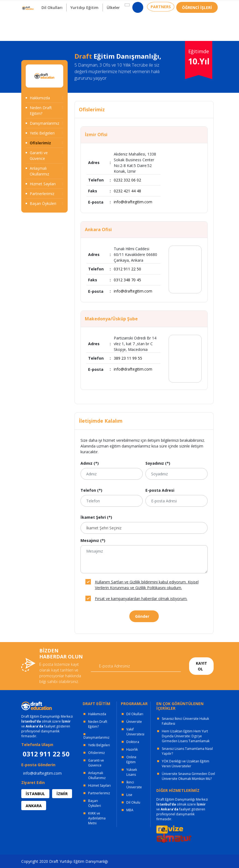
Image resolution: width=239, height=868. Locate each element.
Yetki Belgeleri (42, 133)
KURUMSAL (99, 6)
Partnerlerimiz (42, 194)
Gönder (142, 616)
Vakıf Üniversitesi (135, 732)
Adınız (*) (90, 463)
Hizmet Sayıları (43, 184)
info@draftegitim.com (133, 202)
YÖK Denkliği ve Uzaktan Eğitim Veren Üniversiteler (186, 764)
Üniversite (134, 722)
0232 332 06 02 (127, 180)
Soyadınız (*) (158, 463)
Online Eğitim (131, 760)
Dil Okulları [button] (45, 25)
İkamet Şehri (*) (96, 517)
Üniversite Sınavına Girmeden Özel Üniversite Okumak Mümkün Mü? (188, 776)
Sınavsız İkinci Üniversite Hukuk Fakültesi (185, 721)
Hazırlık (132, 749)
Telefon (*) (91, 490)
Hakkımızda (40, 98)
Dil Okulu (133, 802)
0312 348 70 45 (127, 280)
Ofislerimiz (40, 143)
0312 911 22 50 (204, 7)
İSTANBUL (35, 794)
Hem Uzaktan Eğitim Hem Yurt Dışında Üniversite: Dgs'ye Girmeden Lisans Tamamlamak (186, 736)
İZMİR (62, 794)
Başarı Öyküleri (43, 203)
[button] (123, 22)
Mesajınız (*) (93, 540)
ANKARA (34, 806)
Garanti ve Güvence (39, 156)
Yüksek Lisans (132, 772)
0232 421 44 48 (127, 191)
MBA (130, 810)
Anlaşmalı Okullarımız (39, 171)
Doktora (133, 742)
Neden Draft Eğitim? (41, 111)
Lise (129, 795)
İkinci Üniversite (134, 785)
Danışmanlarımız (44, 123)
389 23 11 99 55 (128, 358)
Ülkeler (110, 25)
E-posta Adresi (160, 490)
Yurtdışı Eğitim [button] (80, 25)
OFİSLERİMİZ (65, 6)
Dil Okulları (135, 714)
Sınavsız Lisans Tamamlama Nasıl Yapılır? (187, 751)
